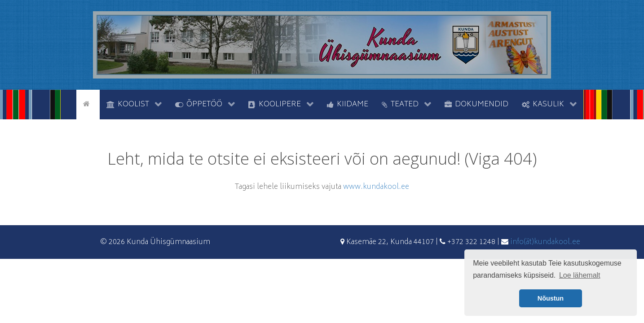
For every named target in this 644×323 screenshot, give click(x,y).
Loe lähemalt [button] (580, 275)
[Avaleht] (88, 104)
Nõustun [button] (551, 298)
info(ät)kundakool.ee (545, 242)
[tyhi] (68, 104)
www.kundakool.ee (376, 187)
